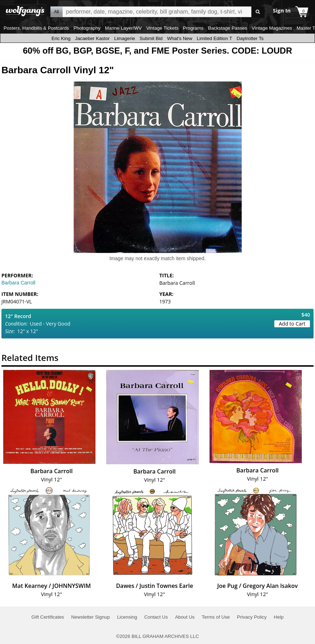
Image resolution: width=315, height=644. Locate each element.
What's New (180, 38)
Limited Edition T (214, 38)
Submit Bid (151, 38)
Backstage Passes (228, 28)
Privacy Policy (252, 617)
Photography (87, 28)
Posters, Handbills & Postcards (36, 28)
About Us (185, 617)
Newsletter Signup (90, 617)
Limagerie (125, 38)
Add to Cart (292, 324)
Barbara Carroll (18, 283)
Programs (193, 28)
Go (258, 12)
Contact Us (156, 617)
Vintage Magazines (272, 28)
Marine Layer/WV (123, 28)
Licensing (127, 617)
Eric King (61, 38)
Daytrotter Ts (250, 38)
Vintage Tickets (162, 28)
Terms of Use (216, 617)
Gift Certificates (48, 617)
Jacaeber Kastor (92, 38)
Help (279, 617)
